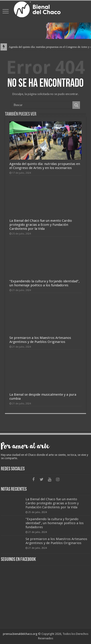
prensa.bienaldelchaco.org (20, 634)
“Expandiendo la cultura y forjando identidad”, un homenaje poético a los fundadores (44, 283)
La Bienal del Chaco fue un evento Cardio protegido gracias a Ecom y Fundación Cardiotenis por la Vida (41, 225)
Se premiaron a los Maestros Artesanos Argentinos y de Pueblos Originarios (40, 340)
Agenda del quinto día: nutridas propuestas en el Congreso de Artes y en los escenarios (45, 166)
